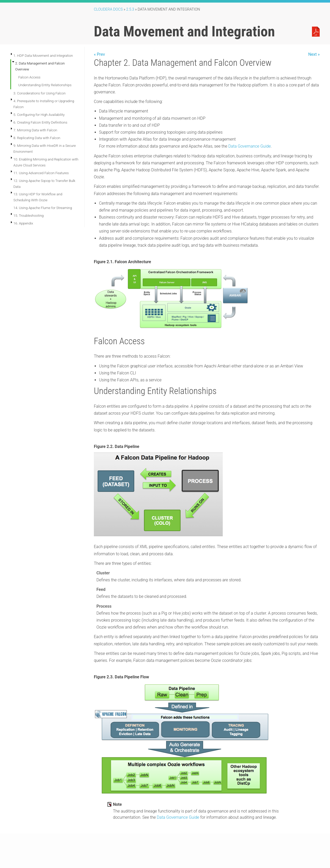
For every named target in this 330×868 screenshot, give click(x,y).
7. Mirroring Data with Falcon (35, 130)
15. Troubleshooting (28, 215)
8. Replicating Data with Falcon (37, 138)
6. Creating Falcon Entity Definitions (40, 122)
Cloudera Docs (108, 9)
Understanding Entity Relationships (45, 85)
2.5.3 (130, 9)
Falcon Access (29, 77)
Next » (314, 54)
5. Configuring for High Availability (39, 115)
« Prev (99, 54)
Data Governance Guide (249, 146)
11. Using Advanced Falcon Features (41, 173)
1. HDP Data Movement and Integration (43, 55)
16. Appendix (23, 223)
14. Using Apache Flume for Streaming (43, 208)
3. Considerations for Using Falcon (40, 93)
